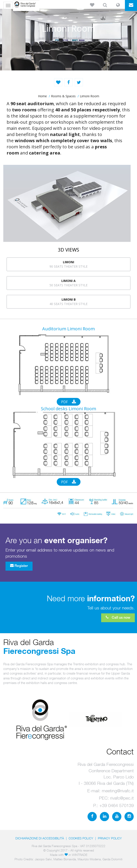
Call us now (118, 617)
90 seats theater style (68, 264)
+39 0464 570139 (117, 805)
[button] (92, 6)
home (42, 96)
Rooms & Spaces (63, 96)
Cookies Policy (81, 838)
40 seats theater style (68, 302)
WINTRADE (80, 855)
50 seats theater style (68, 283)
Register (19, 566)
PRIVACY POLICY (110, 838)
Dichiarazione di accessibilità (40, 838)
